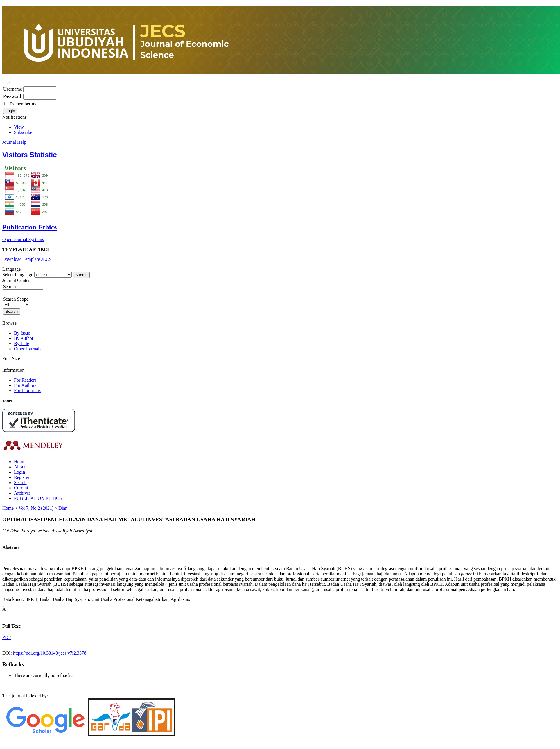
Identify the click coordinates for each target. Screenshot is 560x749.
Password (12, 96)
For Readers (25, 380)
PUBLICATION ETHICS (38, 498)
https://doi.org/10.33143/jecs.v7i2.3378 (50, 653)
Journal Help (14, 142)
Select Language (18, 275)
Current (21, 488)
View (19, 127)
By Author (24, 338)
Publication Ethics (29, 227)
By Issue (22, 333)
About (20, 467)
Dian (63, 508)
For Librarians (27, 390)
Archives (22, 493)
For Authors (25, 385)
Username (13, 89)
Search (20, 483)
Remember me (24, 104)
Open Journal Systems (23, 239)
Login (19, 472)
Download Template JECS (27, 259)
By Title (21, 343)
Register (22, 477)
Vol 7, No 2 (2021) (36, 508)
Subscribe (23, 132)
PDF (7, 637)
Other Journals (28, 349)
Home (20, 462)
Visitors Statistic (30, 155)
